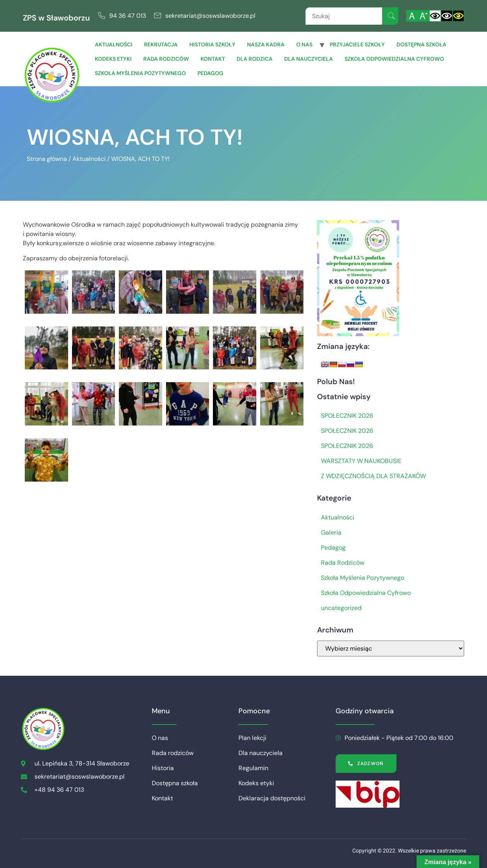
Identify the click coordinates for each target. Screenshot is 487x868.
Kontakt (213, 59)
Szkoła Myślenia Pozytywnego (140, 73)
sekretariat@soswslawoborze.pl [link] (210, 16)
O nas (304, 44)
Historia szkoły (212, 44)
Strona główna (47, 159)
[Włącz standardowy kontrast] (435, 16)
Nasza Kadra (266, 44)
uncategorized (341, 608)
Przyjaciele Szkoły (357, 44)
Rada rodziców (166, 59)
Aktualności (114, 44)
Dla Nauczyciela (309, 59)
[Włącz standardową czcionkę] (412, 16)
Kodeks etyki (113, 59)
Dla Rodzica (255, 59)
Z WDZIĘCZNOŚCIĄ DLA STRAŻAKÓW (373, 476)
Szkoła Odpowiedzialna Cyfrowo (394, 59)
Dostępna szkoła (421, 44)
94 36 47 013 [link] (128, 16)
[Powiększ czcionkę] (424, 16)
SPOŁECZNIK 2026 (347, 416)
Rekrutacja (161, 44)
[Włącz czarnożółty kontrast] (458, 16)
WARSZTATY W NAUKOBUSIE (361, 461)
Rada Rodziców (343, 563)
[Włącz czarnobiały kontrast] (447, 16)
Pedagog (210, 73)
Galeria (331, 532)
